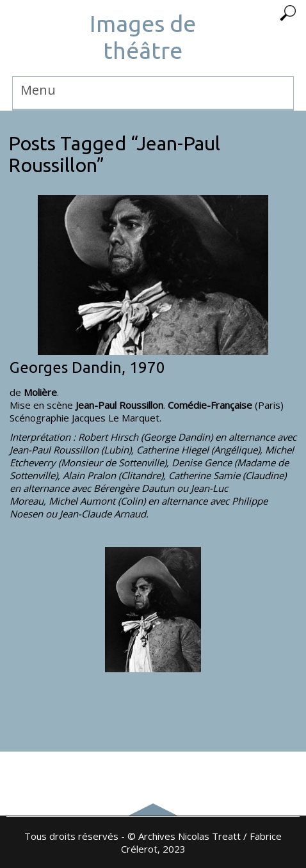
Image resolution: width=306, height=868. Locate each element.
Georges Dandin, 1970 (87, 367)
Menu (38, 90)
